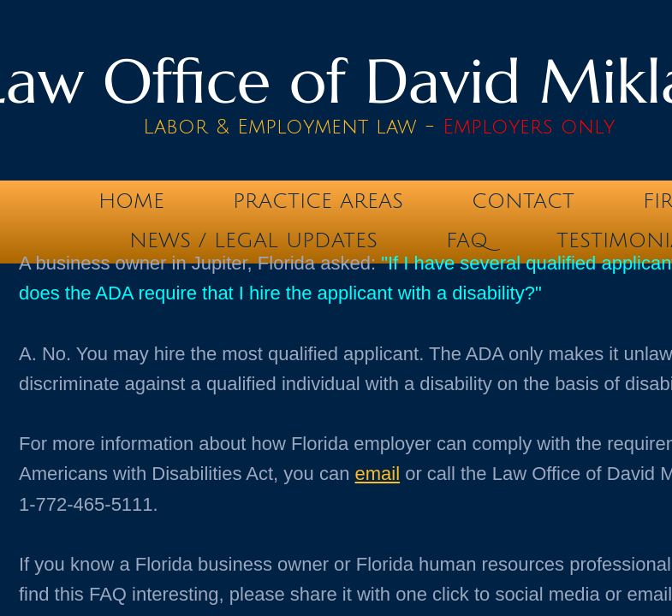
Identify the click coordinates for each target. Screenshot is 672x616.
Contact (523, 201)
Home (131, 201)
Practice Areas (318, 201)
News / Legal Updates (253, 240)
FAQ (467, 240)
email (378, 474)
